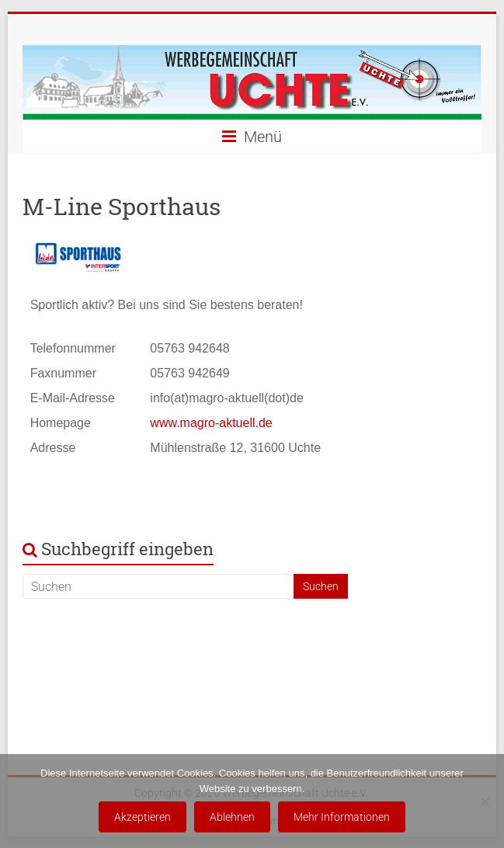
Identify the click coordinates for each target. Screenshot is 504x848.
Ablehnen (232, 817)
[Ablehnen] (485, 801)
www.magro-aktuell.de (211, 423)
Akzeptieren (143, 817)
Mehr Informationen (342, 817)
